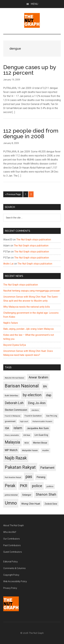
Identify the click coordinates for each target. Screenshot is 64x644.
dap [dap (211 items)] (49, 395)
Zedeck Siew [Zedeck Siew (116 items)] (51, 504)
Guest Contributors (13, 552)
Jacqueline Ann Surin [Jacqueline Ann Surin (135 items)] (38, 428)
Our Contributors (11, 539)
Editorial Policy (10, 562)
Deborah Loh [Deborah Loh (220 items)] (14, 403)
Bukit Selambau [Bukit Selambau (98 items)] (11, 396)
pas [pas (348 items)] (29, 477)
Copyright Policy (11, 575)
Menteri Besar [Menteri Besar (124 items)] (40, 443)
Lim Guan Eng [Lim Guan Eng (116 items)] (41, 435)
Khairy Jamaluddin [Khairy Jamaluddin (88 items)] (12, 435)
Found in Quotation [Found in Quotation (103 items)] (33, 416)
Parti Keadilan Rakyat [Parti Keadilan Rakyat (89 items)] (13, 477)
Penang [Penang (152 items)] (41, 477)
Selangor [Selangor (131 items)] (27, 495)
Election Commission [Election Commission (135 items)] (16, 410)
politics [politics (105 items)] (50, 486)
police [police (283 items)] (37, 486)
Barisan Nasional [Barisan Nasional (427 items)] (22, 386)
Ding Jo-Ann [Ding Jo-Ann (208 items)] (37, 403)
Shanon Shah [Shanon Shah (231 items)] (46, 494)
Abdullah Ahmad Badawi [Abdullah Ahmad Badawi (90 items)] (14, 378)
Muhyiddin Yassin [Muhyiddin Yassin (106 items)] (30, 450)
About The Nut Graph (14, 525)
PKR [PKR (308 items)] (24, 486)
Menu (34, 4)
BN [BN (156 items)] (45, 386)
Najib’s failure (11, 323)
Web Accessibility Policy (15, 581)
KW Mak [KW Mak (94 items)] (27, 435)
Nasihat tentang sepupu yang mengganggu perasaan (32, 291)
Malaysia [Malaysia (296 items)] (12, 442)
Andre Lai (8, 264)
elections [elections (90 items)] (35, 410)
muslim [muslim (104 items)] (46, 450)
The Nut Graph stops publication (34, 240)
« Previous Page (13, 195)
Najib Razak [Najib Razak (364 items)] (16, 458)
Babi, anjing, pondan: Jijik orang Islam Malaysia (28, 329)
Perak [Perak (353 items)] (10, 486)
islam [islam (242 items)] (18, 428)
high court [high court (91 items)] (24, 421)
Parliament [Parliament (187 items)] (47, 468)
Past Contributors (12, 545)
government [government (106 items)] (10, 421)
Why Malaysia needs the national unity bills (27, 307)
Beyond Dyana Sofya (15, 345)
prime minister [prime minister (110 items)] (11, 495)
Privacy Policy (10, 588)
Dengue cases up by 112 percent (30, 70)
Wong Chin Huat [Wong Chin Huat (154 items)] (31, 504)
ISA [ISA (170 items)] (7, 428)
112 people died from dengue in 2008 (31, 133)
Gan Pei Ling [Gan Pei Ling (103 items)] (52, 416)
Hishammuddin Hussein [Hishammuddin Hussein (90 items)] (42, 421)
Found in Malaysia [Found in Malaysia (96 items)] (13, 416)
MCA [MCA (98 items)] (27, 443)
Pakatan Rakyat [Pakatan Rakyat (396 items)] (20, 467)
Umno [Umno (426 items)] (11, 503)
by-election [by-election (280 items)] (32, 395)
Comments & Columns (14, 568)
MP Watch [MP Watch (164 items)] (11, 450)
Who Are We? (10, 532)
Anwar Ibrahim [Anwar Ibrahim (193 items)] (38, 377)
